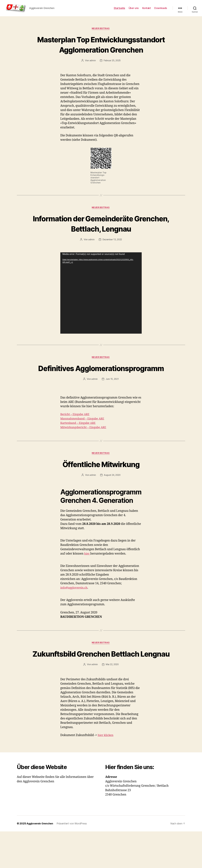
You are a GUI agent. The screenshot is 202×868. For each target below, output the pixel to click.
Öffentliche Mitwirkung (101, 490)
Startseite (119, 10)
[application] (101, 308)
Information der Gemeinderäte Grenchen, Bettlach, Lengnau (101, 238)
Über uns (134, 10)
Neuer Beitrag (101, 33)
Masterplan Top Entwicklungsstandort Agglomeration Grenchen (101, 54)
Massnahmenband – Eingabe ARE (84, 444)
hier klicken (106, 772)
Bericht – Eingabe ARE (76, 440)
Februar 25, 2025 (112, 75)
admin (92, 75)
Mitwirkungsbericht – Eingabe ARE (85, 453)
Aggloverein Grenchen (40, 860)
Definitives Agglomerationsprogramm (101, 388)
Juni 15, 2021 (112, 405)
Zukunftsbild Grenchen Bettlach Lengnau (101, 685)
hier (87, 580)
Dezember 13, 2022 (112, 255)
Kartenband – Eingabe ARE (79, 449)
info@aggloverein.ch (75, 614)
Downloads (161, 10)
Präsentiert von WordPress (73, 860)
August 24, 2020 (112, 501)
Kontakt (147, 10)
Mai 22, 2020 (112, 701)
